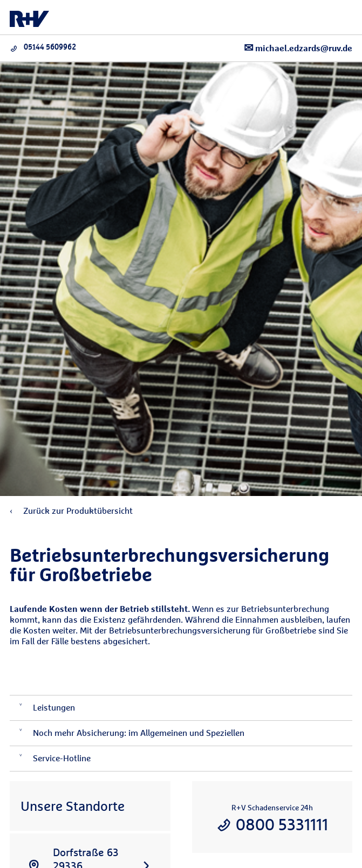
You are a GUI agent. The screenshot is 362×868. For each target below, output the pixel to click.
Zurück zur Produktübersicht (71, 511)
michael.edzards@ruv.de (298, 48)
